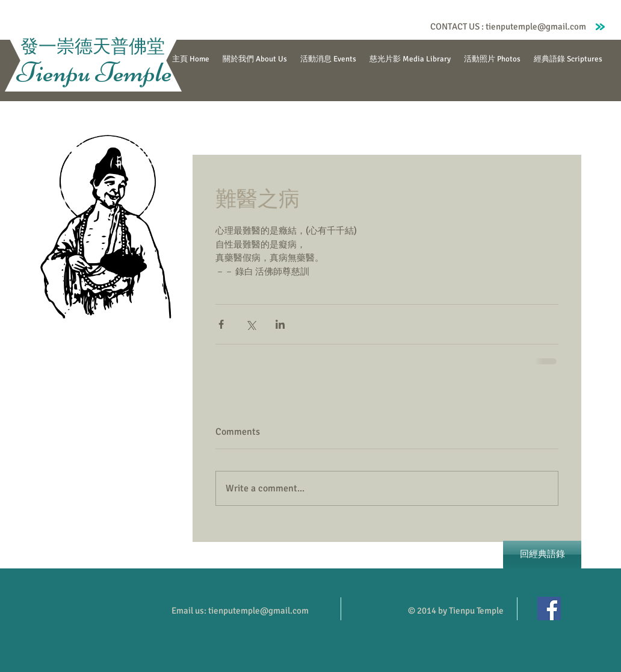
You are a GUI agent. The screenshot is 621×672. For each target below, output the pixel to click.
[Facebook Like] (402, 26)
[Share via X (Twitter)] (251, 324)
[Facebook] (549, 608)
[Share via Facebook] (221, 324)
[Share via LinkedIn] (280, 324)
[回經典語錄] (542, 555)
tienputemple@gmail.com (536, 26)
